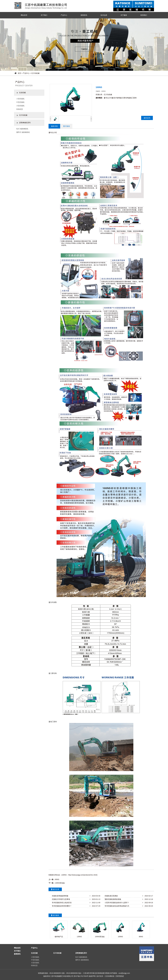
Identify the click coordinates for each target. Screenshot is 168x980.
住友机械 (22, 93)
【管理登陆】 (120, 976)
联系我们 (144, 15)
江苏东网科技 (110, 976)
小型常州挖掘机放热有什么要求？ (116, 903)
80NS (57, 879)
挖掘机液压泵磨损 (111, 896)
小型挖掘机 (20, 99)
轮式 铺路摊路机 (22, 129)
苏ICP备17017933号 (81, 976)
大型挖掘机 (20, 106)
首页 (19, 73)
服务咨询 (147, 118)
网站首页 (24, 15)
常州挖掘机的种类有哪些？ (61, 906)
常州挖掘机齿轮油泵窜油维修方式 (116, 906)
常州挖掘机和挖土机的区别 (61, 903)
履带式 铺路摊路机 (23, 132)
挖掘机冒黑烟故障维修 (60, 896)
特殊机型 (20, 109)
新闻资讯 (84, 15)
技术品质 (104, 15)
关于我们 (44, 15)
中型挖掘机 (20, 102)
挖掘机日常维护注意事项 (60, 899)
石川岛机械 (35, 73)
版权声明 (92, 976)
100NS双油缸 (60, 883)
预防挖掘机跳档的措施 (112, 899)
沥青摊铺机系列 (25, 123)
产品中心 (64, 15)
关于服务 (124, 15)
